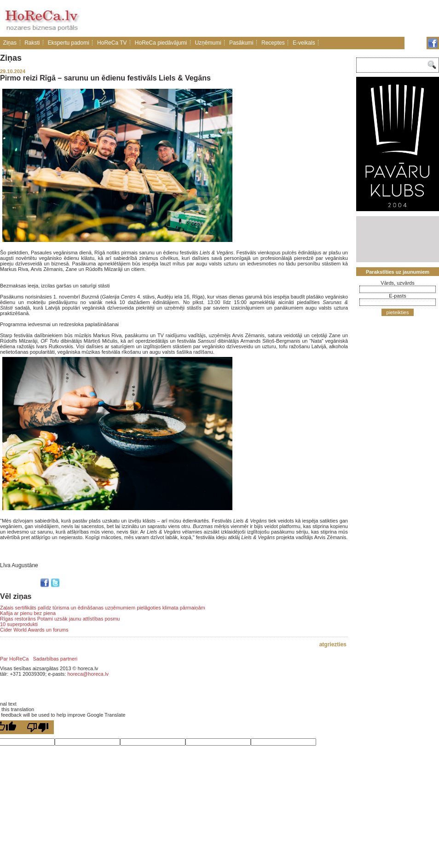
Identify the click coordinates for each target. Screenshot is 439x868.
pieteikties (398, 312)
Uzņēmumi (208, 43)
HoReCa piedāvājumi (161, 43)
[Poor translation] (38, 727)
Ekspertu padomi (69, 43)
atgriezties (333, 644)
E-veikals (304, 43)
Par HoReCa (14, 659)
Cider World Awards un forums (34, 630)
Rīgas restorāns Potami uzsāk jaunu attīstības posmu (60, 619)
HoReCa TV (112, 43)
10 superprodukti (19, 624)
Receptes (273, 43)
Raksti (32, 43)
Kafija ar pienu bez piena (28, 613)
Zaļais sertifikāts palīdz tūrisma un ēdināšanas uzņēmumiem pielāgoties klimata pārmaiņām (103, 608)
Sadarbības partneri (55, 659)
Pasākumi (241, 43)
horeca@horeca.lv (88, 674)
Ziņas (10, 43)
